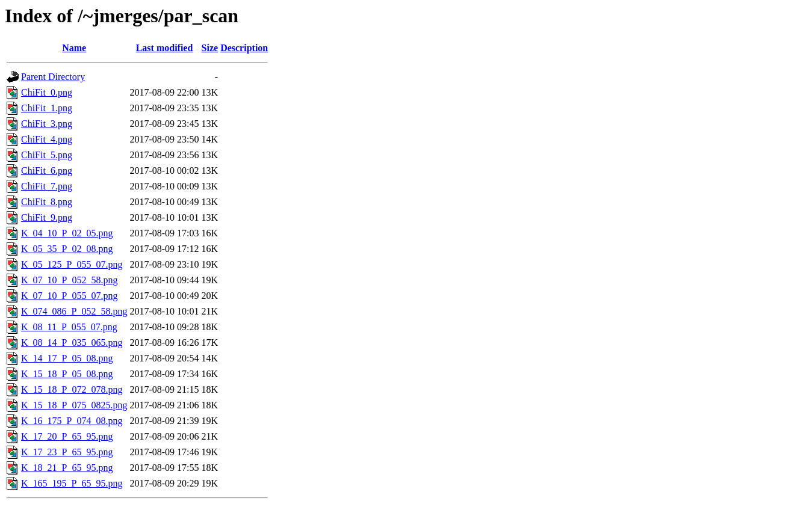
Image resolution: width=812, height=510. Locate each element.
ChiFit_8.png (47, 202)
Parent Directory (53, 77)
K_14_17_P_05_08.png (67, 358)
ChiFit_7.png (47, 186)
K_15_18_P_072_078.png (72, 389)
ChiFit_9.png (47, 217)
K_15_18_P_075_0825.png (74, 405)
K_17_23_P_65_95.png (67, 452)
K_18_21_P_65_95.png (67, 468)
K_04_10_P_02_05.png (67, 233)
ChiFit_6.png (47, 171)
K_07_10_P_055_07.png (69, 296)
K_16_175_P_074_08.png (72, 421)
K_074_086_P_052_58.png (74, 311)
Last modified (165, 48)
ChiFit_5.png (47, 155)
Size (210, 48)
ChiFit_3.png (47, 124)
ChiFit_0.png (47, 92)
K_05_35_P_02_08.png (67, 249)
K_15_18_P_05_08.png (67, 374)
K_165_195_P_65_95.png (72, 483)
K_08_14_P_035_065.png (72, 343)
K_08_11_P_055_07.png (69, 327)
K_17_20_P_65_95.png (67, 436)
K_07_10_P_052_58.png (69, 280)
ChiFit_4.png (47, 139)
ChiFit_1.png (47, 108)
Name (74, 48)
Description (244, 48)
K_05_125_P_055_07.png (72, 264)
